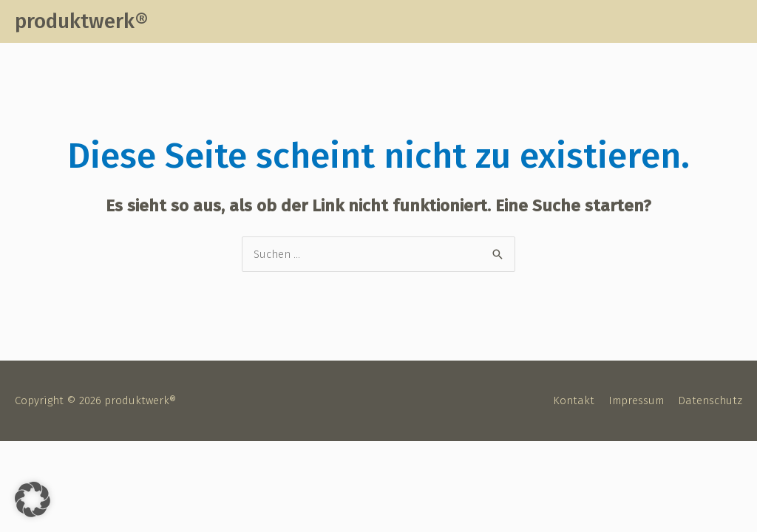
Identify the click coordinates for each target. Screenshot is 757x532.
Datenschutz (710, 400)
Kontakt (574, 400)
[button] (33, 499)
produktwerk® (81, 21)
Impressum (636, 400)
